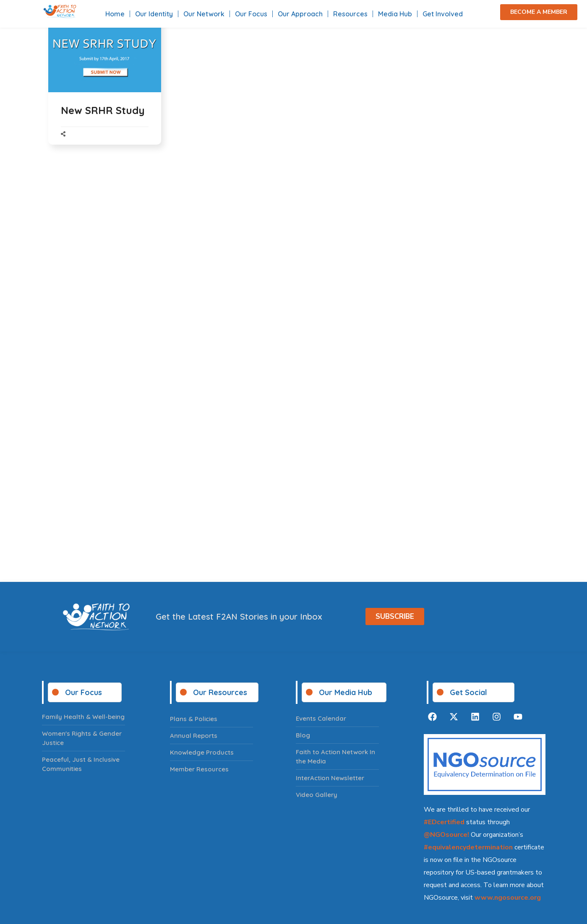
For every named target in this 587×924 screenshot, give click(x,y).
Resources (350, 14)
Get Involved (443, 14)
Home (115, 14)
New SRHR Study (103, 110)
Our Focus (251, 14)
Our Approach (300, 14)
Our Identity (154, 14)
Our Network (204, 14)
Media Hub (395, 14)
